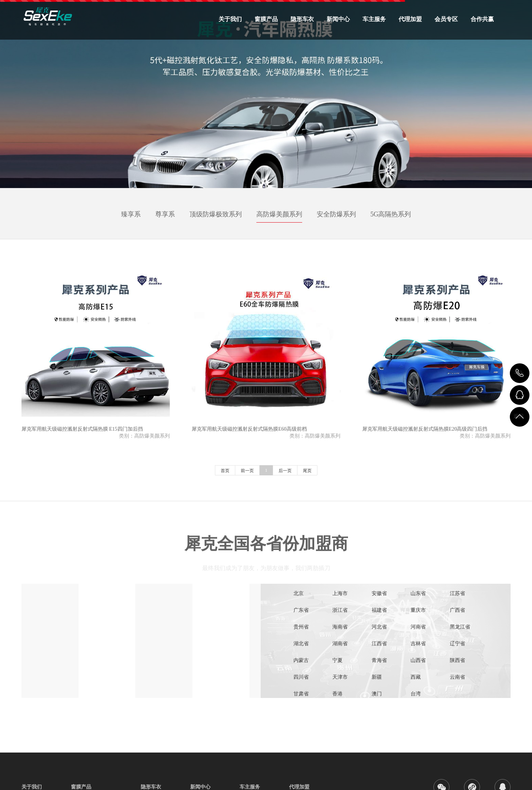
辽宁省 (457, 644)
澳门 (377, 694)
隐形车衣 (302, 19)
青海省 (379, 660)
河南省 (418, 627)
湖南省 (340, 644)
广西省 (457, 610)
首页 (225, 471)
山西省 (418, 660)
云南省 (457, 677)
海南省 (340, 627)
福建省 (379, 610)
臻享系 (131, 214)
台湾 (416, 694)
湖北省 (301, 644)
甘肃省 (301, 694)
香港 (337, 694)
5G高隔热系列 (391, 214)
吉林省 (418, 644)
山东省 (418, 593)
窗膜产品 (266, 19)
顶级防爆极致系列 (216, 214)
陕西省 (457, 660)
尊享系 (165, 214)
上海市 (340, 593)
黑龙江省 (460, 627)
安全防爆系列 (336, 214)
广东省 (301, 610)
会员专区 (446, 19)
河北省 (379, 627)
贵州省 (301, 627)
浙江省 (340, 610)
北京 (299, 593)
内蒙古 (301, 660)
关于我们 (230, 19)
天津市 (340, 677)
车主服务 (374, 19)
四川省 (301, 677)
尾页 (307, 471)
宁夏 (337, 660)
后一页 (285, 471)
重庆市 (418, 610)
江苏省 (457, 593)
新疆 (377, 677)
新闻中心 (338, 19)
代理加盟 (410, 19)
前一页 (247, 471)
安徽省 (379, 593)
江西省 (379, 644)
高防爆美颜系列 (279, 214)
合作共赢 (482, 19)
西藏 (416, 677)
